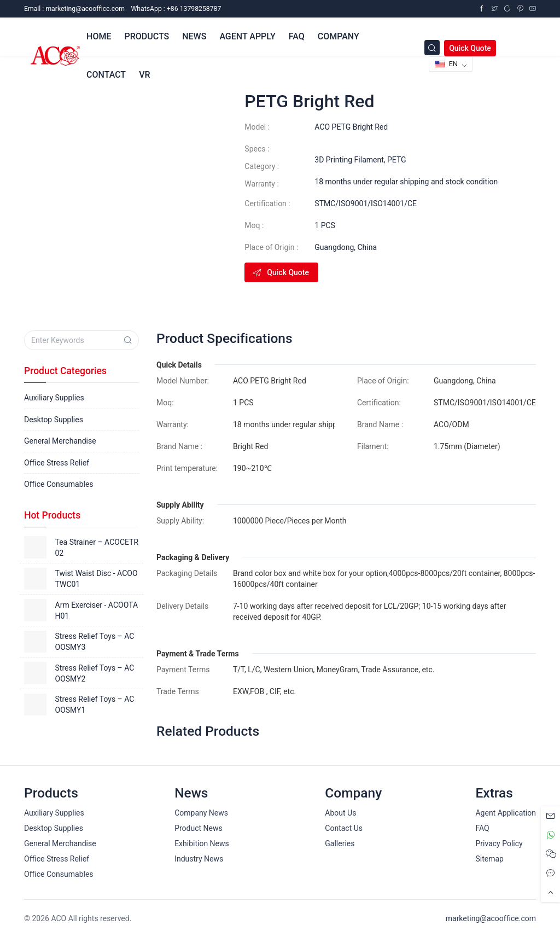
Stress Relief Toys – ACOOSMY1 (95, 705)
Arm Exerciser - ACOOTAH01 (97, 610)
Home (99, 36)
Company (339, 36)
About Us (340, 813)
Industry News (199, 859)
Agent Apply (247, 36)
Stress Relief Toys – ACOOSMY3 (95, 642)
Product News (199, 828)
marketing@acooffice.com (491, 918)
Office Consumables (59, 484)
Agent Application (506, 813)
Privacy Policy (499, 843)
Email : (74, 9)
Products (147, 36)
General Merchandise (60, 441)
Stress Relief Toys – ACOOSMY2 (95, 673)
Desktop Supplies (54, 420)
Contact (106, 75)
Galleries (340, 843)
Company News (201, 813)
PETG (397, 160)
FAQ (297, 36)
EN (447, 64)
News (194, 36)
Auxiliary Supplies (54, 398)
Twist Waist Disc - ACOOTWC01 (97, 579)
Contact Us (344, 828)
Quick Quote (470, 48)
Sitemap (489, 859)
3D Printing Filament (349, 160)
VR (144, 75)
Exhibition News (202, 843)
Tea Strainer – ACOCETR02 (97, 548)
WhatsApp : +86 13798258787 (176, 9)
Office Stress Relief (57, 463)
